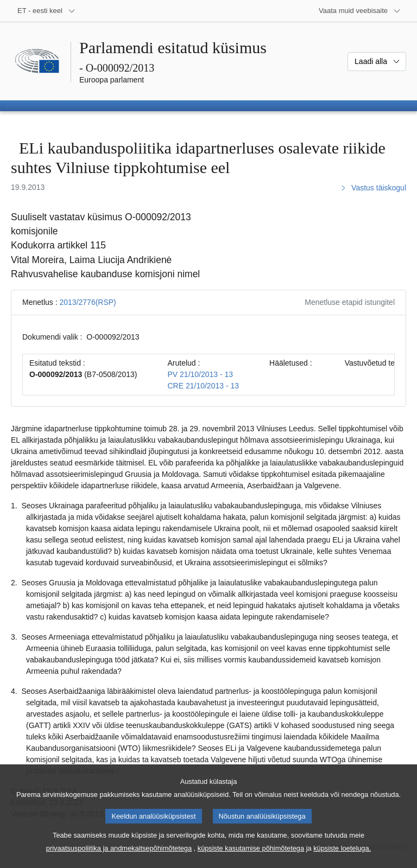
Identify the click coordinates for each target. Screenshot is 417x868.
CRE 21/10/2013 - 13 (204, 386)
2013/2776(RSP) (87, 302)
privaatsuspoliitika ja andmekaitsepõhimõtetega (119, 860)
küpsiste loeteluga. (342, 860)
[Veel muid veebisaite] (360, 11)
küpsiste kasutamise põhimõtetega (251, 860)
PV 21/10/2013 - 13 (201, 374)
